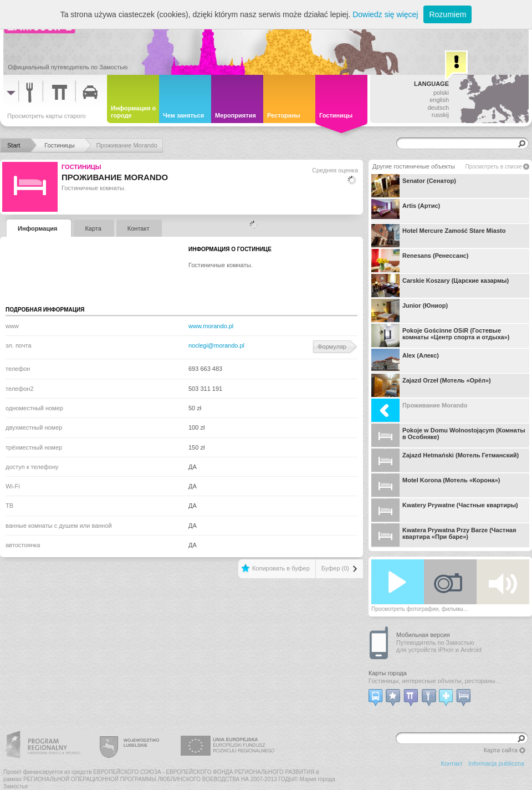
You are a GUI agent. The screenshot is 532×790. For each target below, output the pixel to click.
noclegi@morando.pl (216, 345)
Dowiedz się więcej (385, 14)
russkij (440, 115)
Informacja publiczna (496, 763)
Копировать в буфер (281, 568)
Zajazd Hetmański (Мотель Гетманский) (445, 460)
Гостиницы (81, 167)
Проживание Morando (420, 410)
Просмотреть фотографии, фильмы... (420, 609)
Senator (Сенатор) (414, 186)
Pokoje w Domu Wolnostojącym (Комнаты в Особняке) (448, 435)
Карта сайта (501, 750)
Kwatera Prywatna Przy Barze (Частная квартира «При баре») (444, 535)
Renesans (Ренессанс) (420, 261)
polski (441, 93)
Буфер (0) (335, 568)
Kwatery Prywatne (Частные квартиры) (445, 510)
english (439, 100)
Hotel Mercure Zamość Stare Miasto (438, 236)
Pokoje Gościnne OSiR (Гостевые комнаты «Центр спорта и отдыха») (440, 335)
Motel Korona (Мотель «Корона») (436, 485)
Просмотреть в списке (493, 167)
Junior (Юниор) (410, 310)
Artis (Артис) (406, 211)
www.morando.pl (211, 326)
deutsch (438, 108)
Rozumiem (447, 14)
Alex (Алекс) (405, 360)
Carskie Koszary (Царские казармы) (440, 286)
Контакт (452, 763)
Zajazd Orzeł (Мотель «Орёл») (431, 385)
